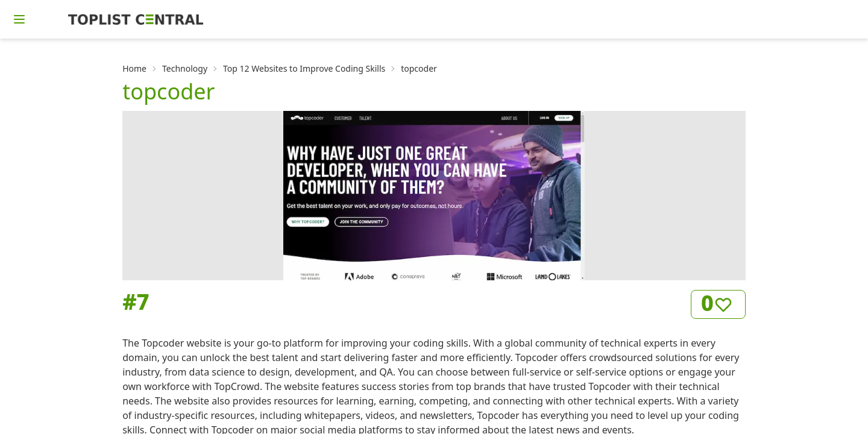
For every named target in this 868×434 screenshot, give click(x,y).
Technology (185, 68)
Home (134, 68)
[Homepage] (136, 19)
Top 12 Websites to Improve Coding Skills (304, 68)
